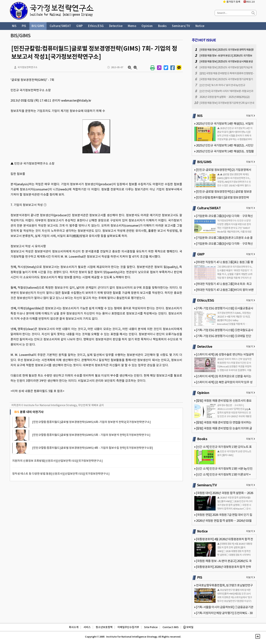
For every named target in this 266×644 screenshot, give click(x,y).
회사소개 (74, 627)
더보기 (251, 116)
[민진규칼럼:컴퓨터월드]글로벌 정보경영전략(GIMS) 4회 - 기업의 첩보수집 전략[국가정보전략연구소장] (93, 448)
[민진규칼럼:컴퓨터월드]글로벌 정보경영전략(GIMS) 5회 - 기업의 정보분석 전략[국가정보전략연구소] (91, 435)
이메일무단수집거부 (128, 627)
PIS (24, 26)
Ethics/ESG (96, 26)
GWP (80, 26)
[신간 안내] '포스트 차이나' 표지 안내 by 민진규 (222, 85)
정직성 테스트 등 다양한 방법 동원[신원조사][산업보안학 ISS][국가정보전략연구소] (61, 474)
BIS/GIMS (38, 26)
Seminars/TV (181, 26)
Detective (116, 26)
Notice (200, 26)
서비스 (87, 627)
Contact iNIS (171, 627)
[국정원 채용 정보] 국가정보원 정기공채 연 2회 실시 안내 (227, 103)
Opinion (147, 26)
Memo (132, 26)
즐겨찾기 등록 (232, 2)
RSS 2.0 (249, 2)
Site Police (151, 627)
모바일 (189, 627)
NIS (14, 26)
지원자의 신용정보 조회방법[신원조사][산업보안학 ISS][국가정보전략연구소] (57, 461)
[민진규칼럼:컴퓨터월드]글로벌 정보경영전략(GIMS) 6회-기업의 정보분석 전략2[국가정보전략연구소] (91, 422)
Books (162, 26)
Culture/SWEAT (60, 26)
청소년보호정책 (104, 627)
